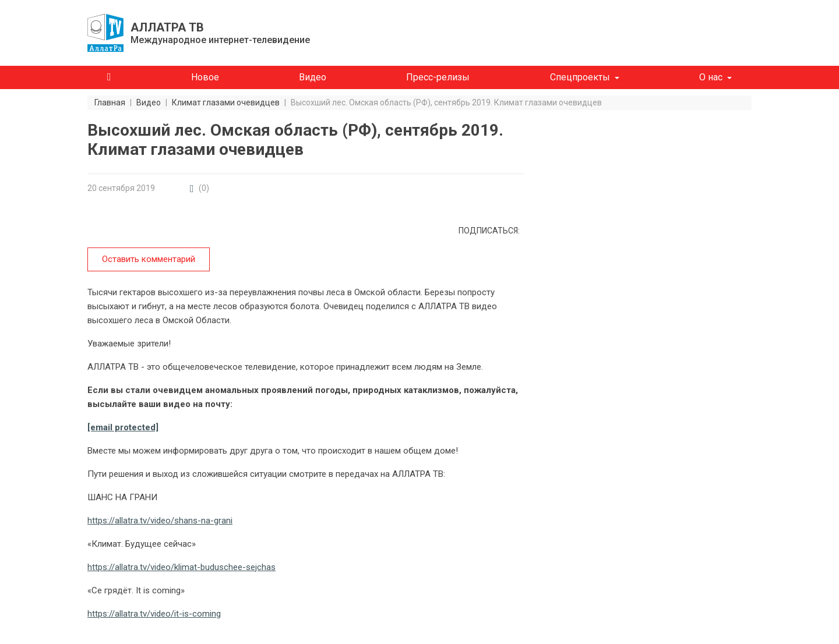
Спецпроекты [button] (580, 77)
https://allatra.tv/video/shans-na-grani (160, 521)
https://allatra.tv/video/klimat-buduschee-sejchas (181, 567)
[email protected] (123, 427)
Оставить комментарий (149, 259)
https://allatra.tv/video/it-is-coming (154, 614)
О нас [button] (711, 77)
